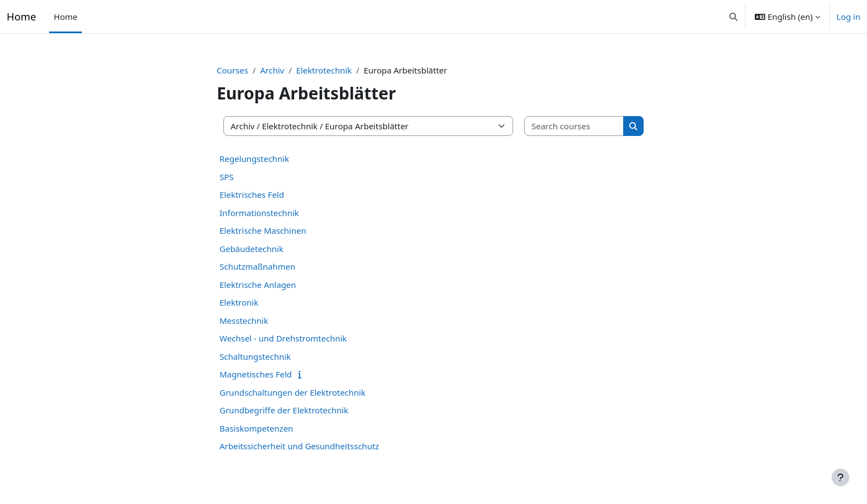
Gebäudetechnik (251, 249)
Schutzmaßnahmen (257, 266)
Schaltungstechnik (255, 356)
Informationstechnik (259, 213)
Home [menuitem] (66, 17)
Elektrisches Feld (252, 195)
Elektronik (239, 302)
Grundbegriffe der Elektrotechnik (284, 410)
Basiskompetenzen (256, 428)
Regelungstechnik (254, 159)
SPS (227, 177)
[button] (733, 17)
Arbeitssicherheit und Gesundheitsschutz (299, 446)
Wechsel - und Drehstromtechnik (283, 338)
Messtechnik (244, 321)
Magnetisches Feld (256, 374)
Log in (848, 17)
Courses (233, 70)
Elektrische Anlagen (258, 285)
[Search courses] (574, 126)
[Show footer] (840, 477)
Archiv (272, 70)
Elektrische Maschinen (263, 230)
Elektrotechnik (324, 70)
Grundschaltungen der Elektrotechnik (293, 392)
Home (21, 16)
